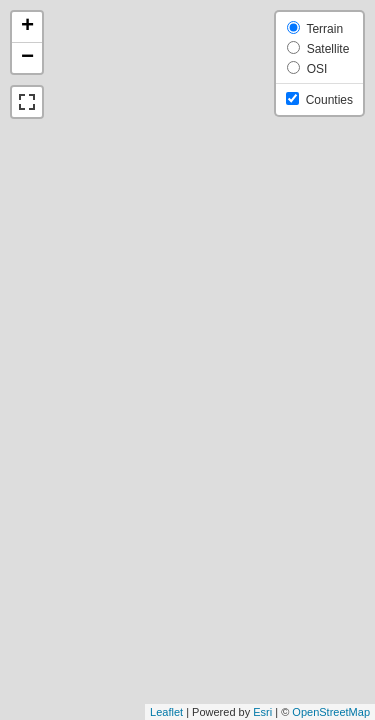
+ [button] (27, 27)
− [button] (27, 58)
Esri (262, 712)
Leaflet (166, 712)
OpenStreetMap (331, 712)
